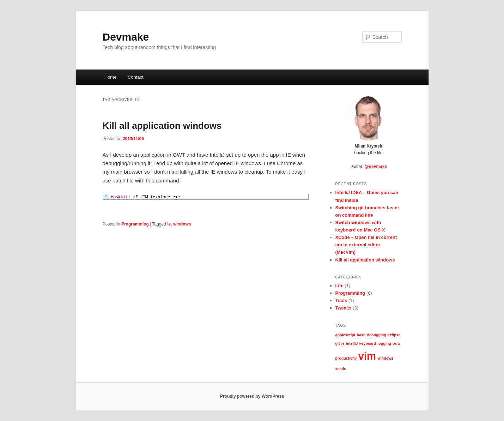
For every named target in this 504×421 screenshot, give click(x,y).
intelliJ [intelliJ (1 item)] (352, 343)
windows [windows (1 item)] (385, 358)
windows (182, 224)
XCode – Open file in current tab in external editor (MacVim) (366, 245)
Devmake (126, 37)
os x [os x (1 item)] (396, 343)
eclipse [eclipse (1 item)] (394, 335)
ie (169, 224)
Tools (341, 300)
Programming (135, 224)
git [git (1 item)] (338, 343)
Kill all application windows (162, 126)
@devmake (376, 167)
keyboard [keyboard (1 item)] (368, 343)
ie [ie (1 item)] (343, 343)
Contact (136, 77)
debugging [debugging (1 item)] (377, 335)
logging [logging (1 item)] (384, 343)
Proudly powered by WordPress (252, 396)
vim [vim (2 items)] (367, 356)
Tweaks (344, 308)
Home (111, 77)
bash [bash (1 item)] (361, 335)
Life (339, 286)
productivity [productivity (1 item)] (346, 358)
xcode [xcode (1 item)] (341, 369)
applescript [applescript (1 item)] (345, 335)
